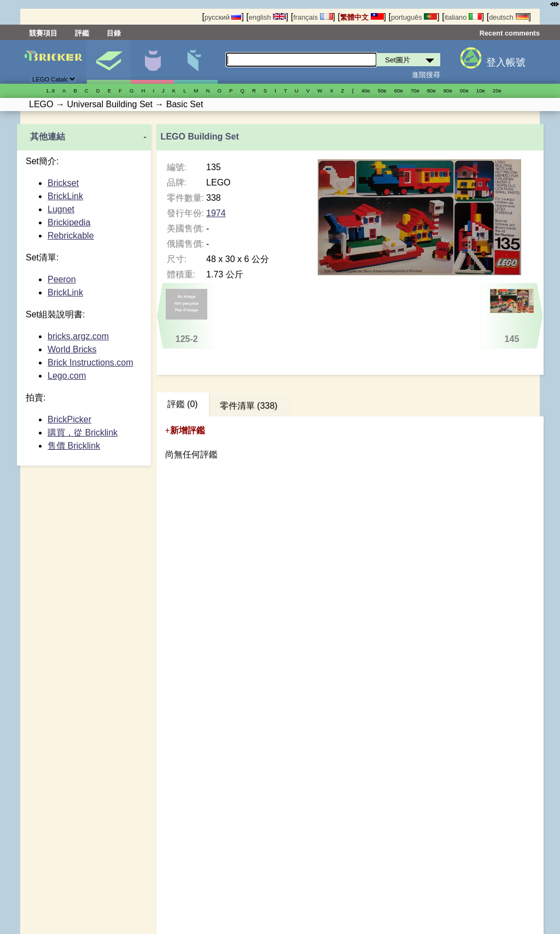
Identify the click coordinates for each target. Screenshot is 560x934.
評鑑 (82, 33)
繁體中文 (362, 17)
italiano (463, 17)
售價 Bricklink (74, 446)
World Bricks (72, 349)
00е (464, 91)
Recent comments (510, 33)
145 (512, 316)
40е (366, 91)
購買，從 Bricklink (83, 433)
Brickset (63, 183)
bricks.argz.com (78, 336)
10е (481, 91)
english (267, 17)
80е (431, 91)
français (313, 17)
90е (448, 91)
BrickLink (65, 196)
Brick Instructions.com (90, 362)
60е (399, 91)
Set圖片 (109, 62)
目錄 (114, 33)
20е (497, 91)
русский (223, 17)
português (414, 17)
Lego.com (67, 376)
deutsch (509, 17)
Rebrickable (71, 236)
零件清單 (196, 62)
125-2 (186, 316)
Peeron (62, 279)
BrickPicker (69, 419)
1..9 (50, 91)
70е (415, 91)
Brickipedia (69, 222)
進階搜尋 (426, 75)
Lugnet (61, 209)
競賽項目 (43, 33)
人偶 (152, 62)
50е (382, 91)
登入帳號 (506, 62)
